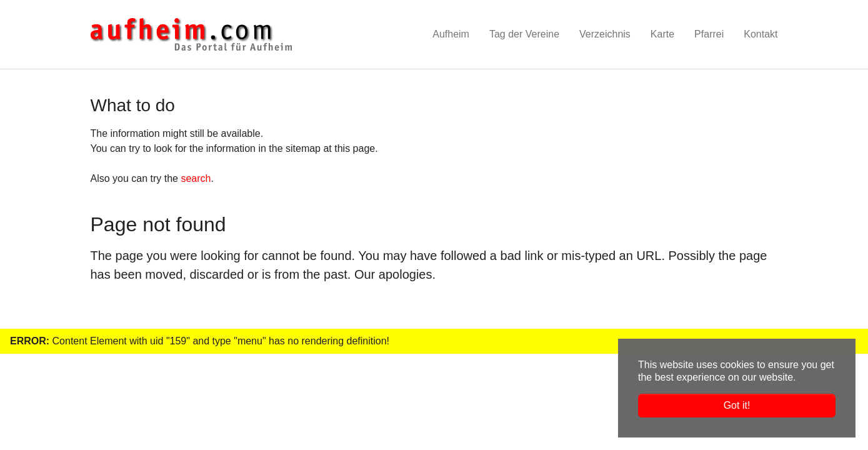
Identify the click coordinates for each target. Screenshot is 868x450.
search (196, 178)
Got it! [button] (737, 405)
